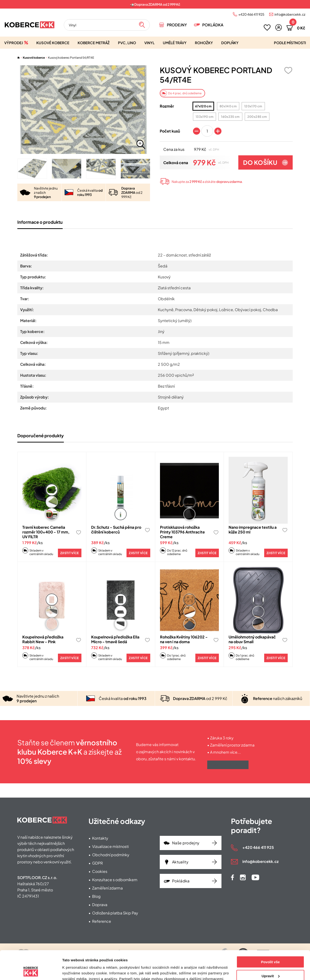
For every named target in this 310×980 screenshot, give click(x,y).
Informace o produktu (40, 222)
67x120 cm (202, 106)
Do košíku (260, 162)
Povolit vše (270, 935)
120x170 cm (252, 106)
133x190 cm (203, 117)
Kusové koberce (53, 43)
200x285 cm (256, 117)
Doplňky (230, 43)
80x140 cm (227, 106)
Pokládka (213, 25)
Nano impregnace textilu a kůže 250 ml (253, 530)
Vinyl (149, 43)
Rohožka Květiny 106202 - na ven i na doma (184, 639)
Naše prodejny (186, 843)
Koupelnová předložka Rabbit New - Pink (43, 639)
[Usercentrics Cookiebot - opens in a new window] (31, 971)
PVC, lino (127, 43)
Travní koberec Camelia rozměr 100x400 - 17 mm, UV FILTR (46, 532)
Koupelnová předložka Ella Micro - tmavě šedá (115, 639)
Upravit (271, 949)
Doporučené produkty (41, 435)
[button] (279, 27)
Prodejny (177, 25)
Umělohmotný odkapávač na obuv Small (252, 639)
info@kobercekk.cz (290, 14)
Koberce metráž (94, 43)
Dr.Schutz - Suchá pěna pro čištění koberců (116, 530)
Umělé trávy (175, 43)
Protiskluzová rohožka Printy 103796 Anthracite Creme (182, 532)
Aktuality (180, 862)
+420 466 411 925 (251, 14)
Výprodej (14, 43)
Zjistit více (70, 553)
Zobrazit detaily (75, 971)
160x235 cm (229, 117)
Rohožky (204, 43)
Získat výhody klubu (228, 765)
